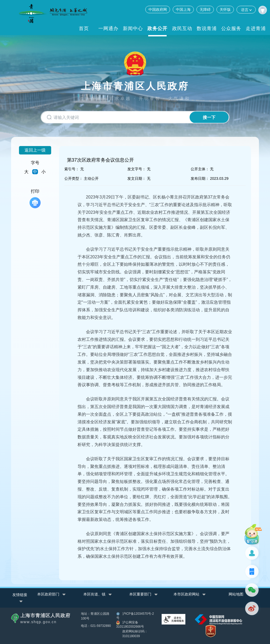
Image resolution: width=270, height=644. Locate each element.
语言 (246, 10)
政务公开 (157, 28)
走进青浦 (256, 28)
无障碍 (205, 9)
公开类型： (74, 178)
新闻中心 (133, 28)
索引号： (72, 169)
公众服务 (231, 28)
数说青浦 (207, 28)
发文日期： (137, 178)
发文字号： (137, 169)
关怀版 (225, 9)
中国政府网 (158, 9)
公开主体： (200, 169)
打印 (35, 199)
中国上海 (183, 9)
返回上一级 (35, 150)
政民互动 (182, 28)
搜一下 (208, 117)
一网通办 (108, 28)
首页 (84, 28)
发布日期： (200, 178)
